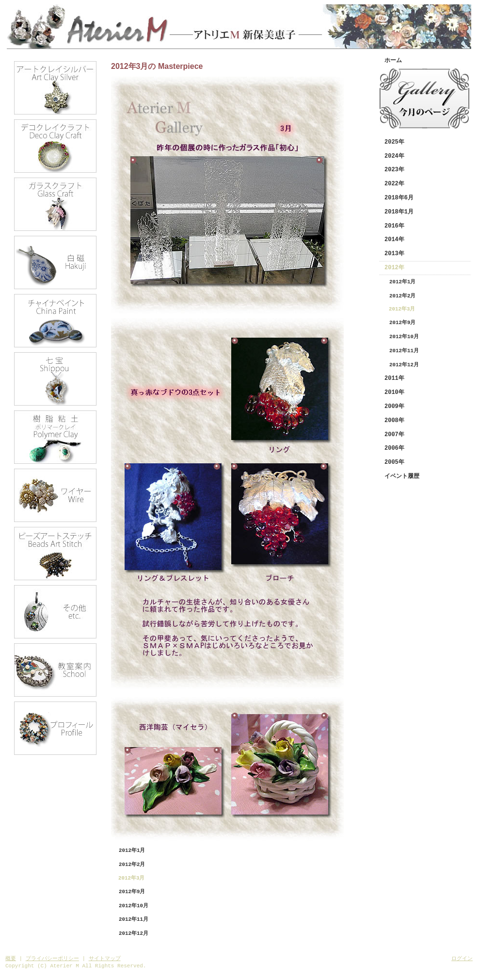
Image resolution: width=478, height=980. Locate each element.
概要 (11, 959)
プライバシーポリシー (52, 959)
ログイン (462, 959)
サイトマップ (105, 959)
